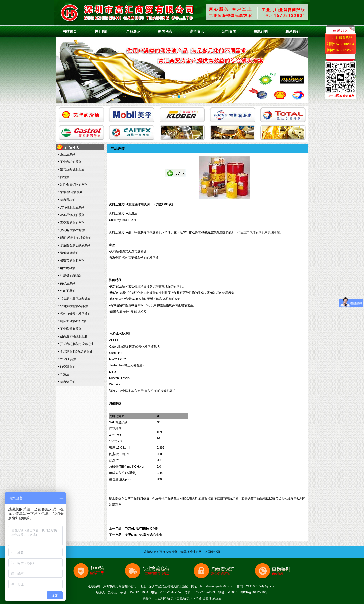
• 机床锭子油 (67, 382)
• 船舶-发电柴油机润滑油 (75, 238)
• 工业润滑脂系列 (70, 329)
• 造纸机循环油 (68, 253)
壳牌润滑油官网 (191, 552)
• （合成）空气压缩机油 (74, 298)
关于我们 (101, 31)
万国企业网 (212, 552)
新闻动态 (165, 31)
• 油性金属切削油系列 (73, 185)
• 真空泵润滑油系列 (71, 223)
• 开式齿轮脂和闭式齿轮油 (76, 344)
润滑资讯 (197, 31)
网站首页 (70, 31)
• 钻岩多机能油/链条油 (73, 306)
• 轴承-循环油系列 (70, 192)
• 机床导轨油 (67, 200)
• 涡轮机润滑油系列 (71, 207)
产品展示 (133, 31)
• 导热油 (64, 374)
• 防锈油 (64, 177)
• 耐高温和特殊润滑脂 (73, 336)
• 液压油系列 (67, 154)
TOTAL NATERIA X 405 (141, 529)
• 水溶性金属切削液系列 (74, 245)
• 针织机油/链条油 (70, 276)
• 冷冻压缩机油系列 (71, 215)
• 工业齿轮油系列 (70, 162)
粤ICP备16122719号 (254, 592)
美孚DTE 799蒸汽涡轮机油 (143, 535)
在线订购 (261, 31)
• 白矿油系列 (67, 283)
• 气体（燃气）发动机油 (74, 314)
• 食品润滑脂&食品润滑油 (75, 352)
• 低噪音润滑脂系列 (71, 261)
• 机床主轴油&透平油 (72, 321)
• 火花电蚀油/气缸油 (72, 230)
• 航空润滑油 (67, 367)
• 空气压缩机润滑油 (71, 169)
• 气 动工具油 (67, 359)
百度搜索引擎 (168, 552)
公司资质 (229, 31)
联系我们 (292, 31)
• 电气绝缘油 (67, 268)
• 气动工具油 (67, 291)
